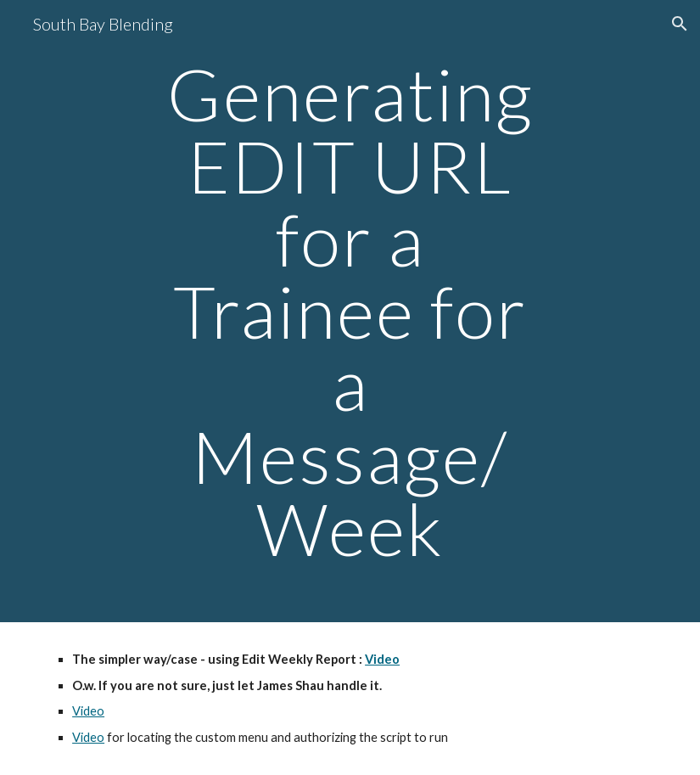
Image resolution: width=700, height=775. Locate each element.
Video (88, 711)
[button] (680, 24)
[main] (350, 311)
